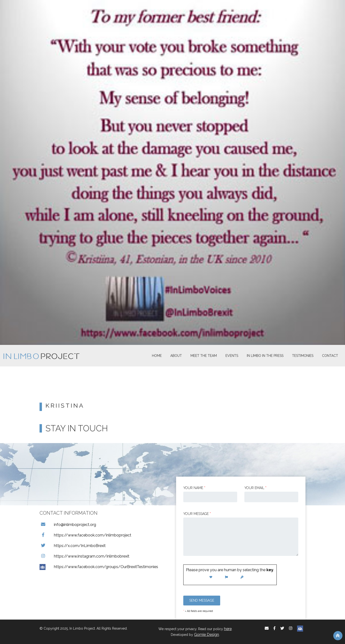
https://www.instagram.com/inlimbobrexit (84, 556)
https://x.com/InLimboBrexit (73, 546)
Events (232, 356)
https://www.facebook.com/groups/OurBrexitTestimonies (99, 567)
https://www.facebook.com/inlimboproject (85, 535)
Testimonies (303, 356)
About (176, 356)
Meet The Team (204, 356)
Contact (330, 356)
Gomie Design (207, 635)
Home (157, 356)
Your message (197, 514)
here (228, 629)
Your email (255, 488)
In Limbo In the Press (265, 356)
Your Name (194, 488)
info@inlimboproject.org (68, 525)
